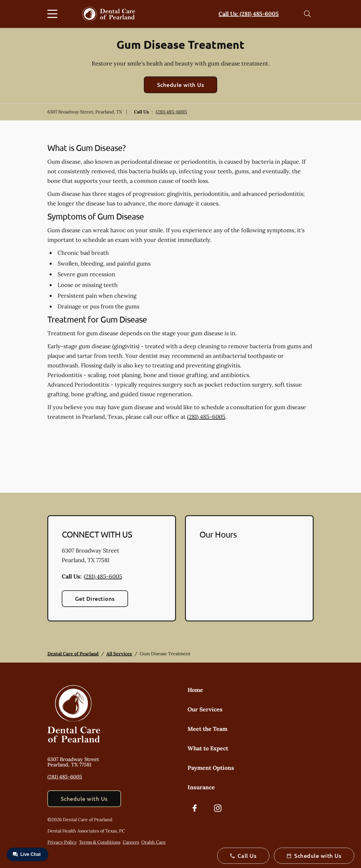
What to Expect (208, 748)
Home (195, 690)
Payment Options (211, 768)
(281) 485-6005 (171, 112)
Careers (131, 842)
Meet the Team (207, 729)
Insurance (201, 787)
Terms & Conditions (100, 842)
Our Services (205, 709)
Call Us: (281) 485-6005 (249, 14)
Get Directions (95, 599)
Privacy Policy (62, 842)
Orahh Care (154, 842)
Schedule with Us (181, 85)
